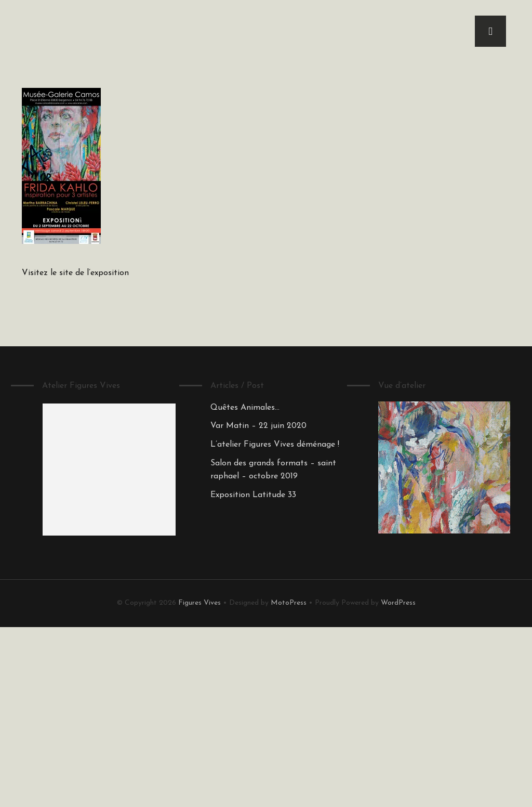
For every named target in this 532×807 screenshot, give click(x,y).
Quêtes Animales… (245, 408)
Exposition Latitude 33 (253, 495)
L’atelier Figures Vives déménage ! (275, 445)
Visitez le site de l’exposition (75, 273)
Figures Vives (199, 603)
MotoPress (289, 603)
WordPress (398, 603)
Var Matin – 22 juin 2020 (258, 426)
